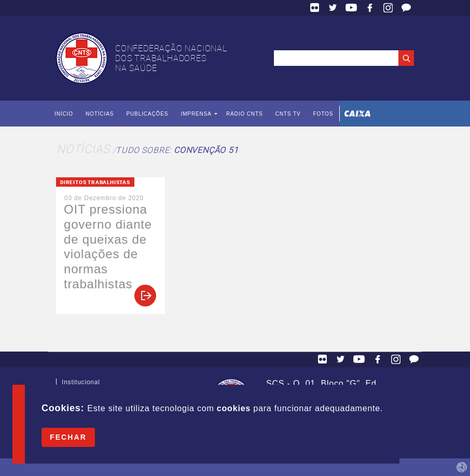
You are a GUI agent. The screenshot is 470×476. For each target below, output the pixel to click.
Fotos (323, 114)
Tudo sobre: (177, 150)
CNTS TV (288, 114)
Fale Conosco (406, 8)
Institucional (81, 384)
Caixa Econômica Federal (357, 114)
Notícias (100, 114)
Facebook (370, 8)
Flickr (315, 8)
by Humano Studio (462, 467)
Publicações (147, 114)
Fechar (68, 437)
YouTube (351, 8)
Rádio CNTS (245, 114)
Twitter (333, 8)
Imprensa (196, 114)
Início (64, 114)
